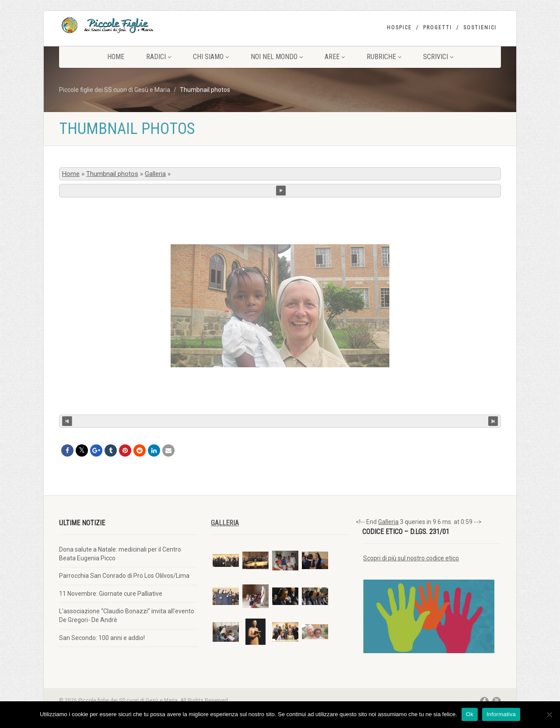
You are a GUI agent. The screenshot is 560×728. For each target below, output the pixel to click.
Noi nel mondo (277, 57)
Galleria (155, 174)
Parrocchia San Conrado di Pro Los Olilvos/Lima (124, 576)
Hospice (399, 28)
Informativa (501, 714)
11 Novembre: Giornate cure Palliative (111, 594)
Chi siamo (211, 57)
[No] (549, 714)
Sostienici (480, 28)
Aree (335, 57)
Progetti (437, 28)
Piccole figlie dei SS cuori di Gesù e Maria (115, 90)
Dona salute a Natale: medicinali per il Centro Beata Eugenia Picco (120, 554)
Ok (470, 714)
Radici (159, 57)
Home (116, 57)
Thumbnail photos (112, 174)
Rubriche (384, 57)
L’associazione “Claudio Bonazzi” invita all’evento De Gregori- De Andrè (127, 615)
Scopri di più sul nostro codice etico (411, 558)
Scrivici (438, 57)
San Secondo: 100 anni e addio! (102, 638)
